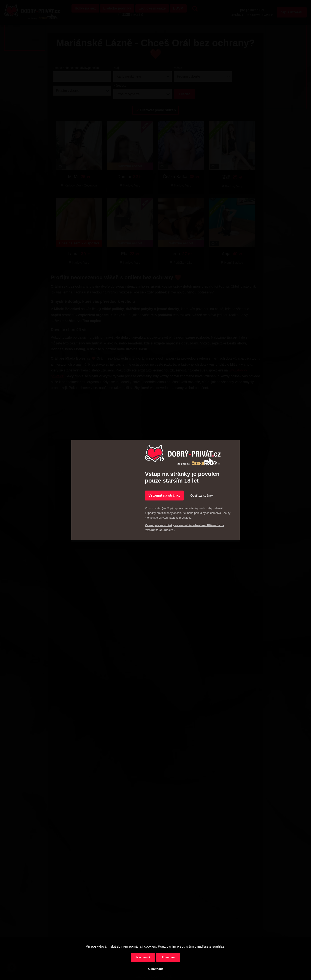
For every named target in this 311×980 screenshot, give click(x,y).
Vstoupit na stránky (164, 495)
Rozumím (168, 957)
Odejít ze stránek (202, 496)
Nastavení (143, 957)
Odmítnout (155, 969)
